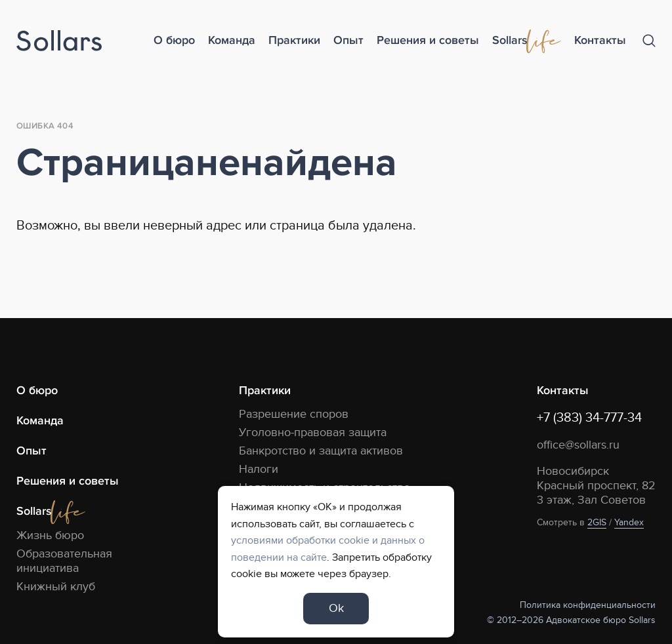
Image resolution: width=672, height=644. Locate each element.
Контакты (600, 40)
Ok (336, 608)
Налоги (259, 469)
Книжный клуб (56, 587)
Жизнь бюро (50, 535)
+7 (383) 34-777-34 (589, 418)
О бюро (174, 40)
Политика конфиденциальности (588, 605)
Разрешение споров (294, 414)
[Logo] (59, 41)
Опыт (348, 40)
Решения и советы (428, 40)
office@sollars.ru (578, 445)
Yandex (629, 522)
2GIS (597, 522)
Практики (294, 40)
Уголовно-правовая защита (313, 433)
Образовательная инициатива (64, 561)
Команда (232, 40)
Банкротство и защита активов (321, 451)
